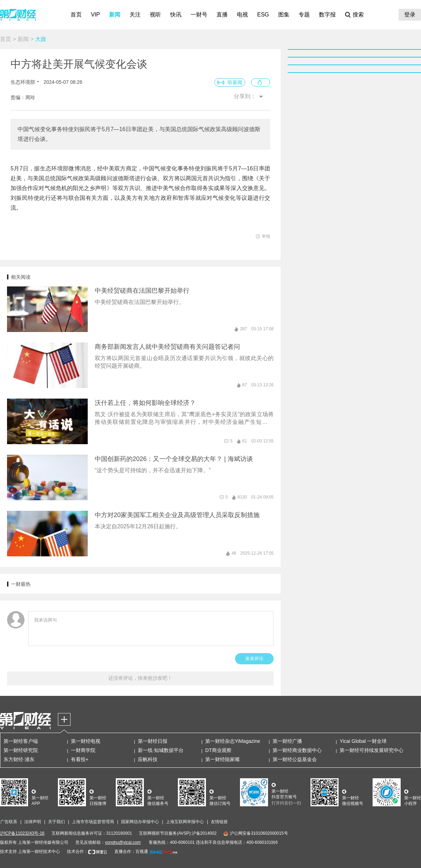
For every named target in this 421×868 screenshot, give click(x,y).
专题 (304, 15)
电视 (242, 15)
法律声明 (33, 822)
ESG (263, 15)
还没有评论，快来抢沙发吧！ (140, 678)
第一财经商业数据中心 (297, 750)
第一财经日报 (153, 741)
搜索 (358, 15)
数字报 (327, 15)
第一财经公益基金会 (295, 759)
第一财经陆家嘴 (222, 759)
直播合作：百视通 (131, 852)
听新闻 (235, 82)
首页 (76, 15)
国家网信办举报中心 (140, 822)
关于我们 (56, 822)
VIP (95, 15)
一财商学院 (83, 750)
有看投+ (80, 759)
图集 (284, 15)
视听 (155, 15)
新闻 (115, 15)
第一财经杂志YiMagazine (233, 741)
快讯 (176, 15)
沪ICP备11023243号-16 (22, 833)
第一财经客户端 (21, 741)
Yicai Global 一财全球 (363, 741)
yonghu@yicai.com (123, 842)
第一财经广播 (287, 741)
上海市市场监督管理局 (93, 822)
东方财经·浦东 (19, 759)
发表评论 (254, 659)
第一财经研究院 (21, 750)
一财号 (199, 15)
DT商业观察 (218, 750)
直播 (222, 15)
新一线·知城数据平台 (161, 750)
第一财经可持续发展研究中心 (372, 750)
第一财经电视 (86, 741)
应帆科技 (148, 759)
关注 (135, 15)
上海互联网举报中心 (185, 822)
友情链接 (219, 822)
